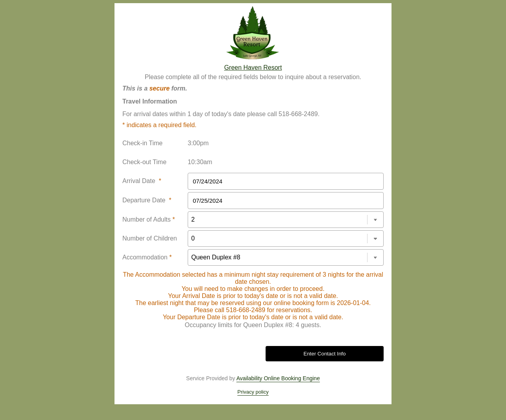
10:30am (200, 162)
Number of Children (150, 238)
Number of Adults (149, 219)
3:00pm (198, 143)
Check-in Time (142, 143)
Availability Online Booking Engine (278, 378)
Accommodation (147, 257)
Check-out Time (144, 162)
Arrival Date (142, 181)
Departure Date (147, 200)
